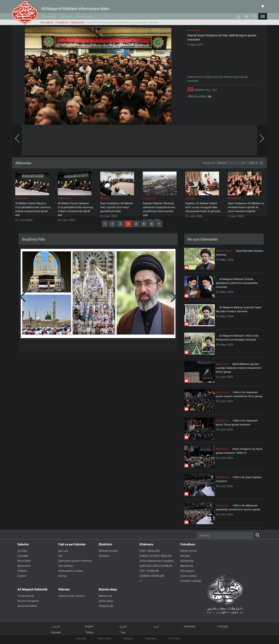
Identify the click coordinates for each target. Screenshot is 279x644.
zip (209, 96)
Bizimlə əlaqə (108, 589)
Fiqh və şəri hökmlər (72, 544)
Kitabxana (146, 544)
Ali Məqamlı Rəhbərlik (32, 589)
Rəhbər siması (224, 251)
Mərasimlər (78, 22)
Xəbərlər (23, 544)
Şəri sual (66, 16)
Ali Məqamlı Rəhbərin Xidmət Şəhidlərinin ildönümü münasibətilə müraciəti (237, 283)
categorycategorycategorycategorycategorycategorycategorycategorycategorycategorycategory (231, 163)
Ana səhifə (49, 16)
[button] (263, 16)
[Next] (159, 224)
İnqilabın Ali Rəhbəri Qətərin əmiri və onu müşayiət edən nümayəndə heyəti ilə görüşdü (203, 207)
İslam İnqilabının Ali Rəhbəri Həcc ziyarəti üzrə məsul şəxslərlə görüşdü (117, 207)
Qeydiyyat (128, 638)
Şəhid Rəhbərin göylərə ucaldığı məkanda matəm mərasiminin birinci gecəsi (239, 368)
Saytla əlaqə (151, 638)
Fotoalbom (62, 22)
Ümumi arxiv (84, 16)
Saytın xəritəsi (105, 638)
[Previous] (105, 224)
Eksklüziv (105, 544)
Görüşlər (105, 198)
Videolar (64, 589)
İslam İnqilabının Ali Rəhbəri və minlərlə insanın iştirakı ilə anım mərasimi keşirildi (246, 207)
